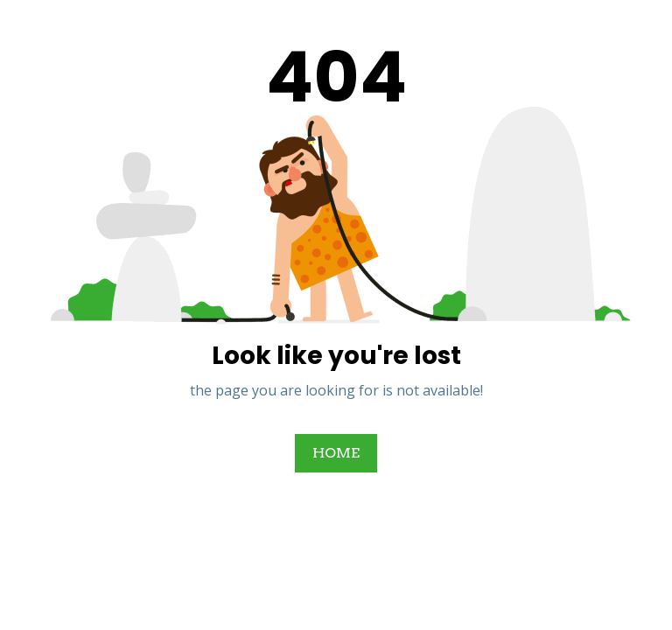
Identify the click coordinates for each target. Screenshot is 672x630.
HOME (336, 453)
